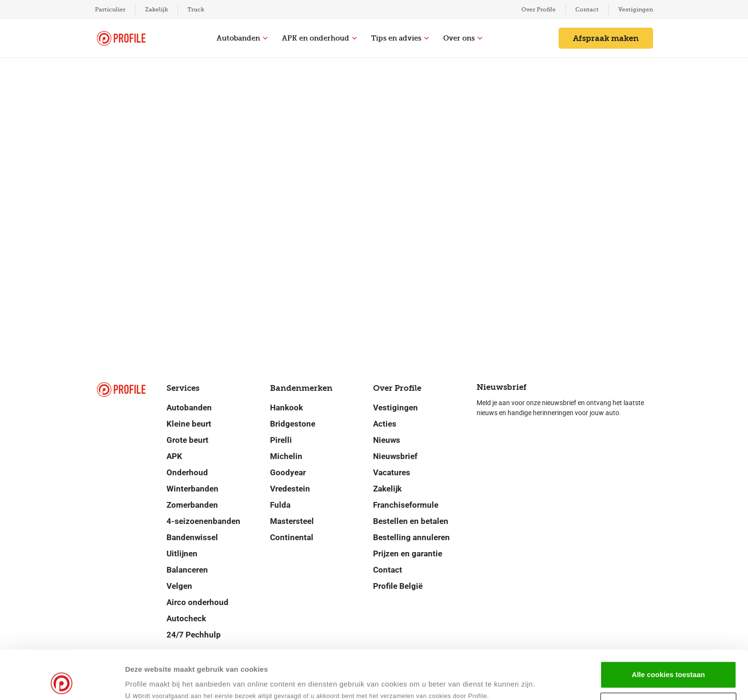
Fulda (280, 505)
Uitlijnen (182, 554)
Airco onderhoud (197, 602)
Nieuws (387, 440)
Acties (385, 424)
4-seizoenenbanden (203, 521)
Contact (587, 10)
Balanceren (187, 570)
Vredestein (290, 489)
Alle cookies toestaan (668, 629)
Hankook (286, 407)
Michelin (286, 456)
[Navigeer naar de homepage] (121, 38)
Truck (196, 10)
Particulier (110, 10)
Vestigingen (636, 10)
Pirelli (281, 440)
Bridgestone (293, 424)
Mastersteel (292, 521)
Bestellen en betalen (411, 521)
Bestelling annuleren (411, 537)
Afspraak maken (606, 38)
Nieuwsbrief (395, 456)
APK (174, 456)
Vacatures (392, 472)
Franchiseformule (406, 505)
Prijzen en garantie (408, 554)
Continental (292, 537)
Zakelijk (156, 10)
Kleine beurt (189, 424)
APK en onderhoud (319, 38)
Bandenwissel (192, 537)
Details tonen (462, 681)
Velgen (179, 586)
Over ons (463, 38)
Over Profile (539, 10)
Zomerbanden (192, 505)
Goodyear (288, 472)
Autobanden (242, 38)
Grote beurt (187, 440)
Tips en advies (400, 38)
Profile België (398, 586)
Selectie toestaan (669, 660)
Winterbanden (192, 489)
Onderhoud (187, 472)
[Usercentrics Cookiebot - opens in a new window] (62, 681)
